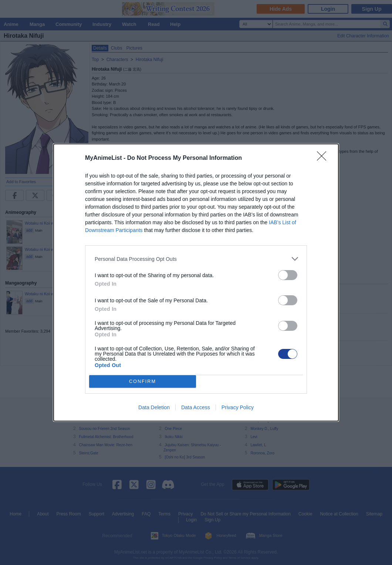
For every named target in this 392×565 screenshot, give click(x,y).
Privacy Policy (238, 407)
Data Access (196, 407)
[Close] (324, 158)
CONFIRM (143, 382)
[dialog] (196, 282)
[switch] (288, 275)
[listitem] (196, 259)
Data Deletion (154, 407)
